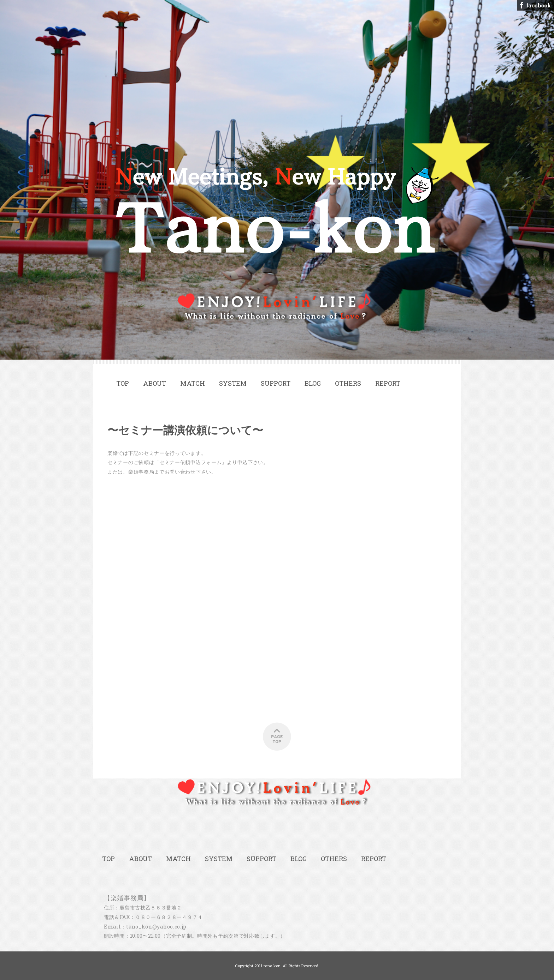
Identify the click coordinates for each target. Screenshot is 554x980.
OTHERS (348, 383)
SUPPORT (276, 383)
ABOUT (155, 383)
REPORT (388, 383)
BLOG (313, 383)
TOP (123, 383)
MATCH (193, 383)
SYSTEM (233, 383)
